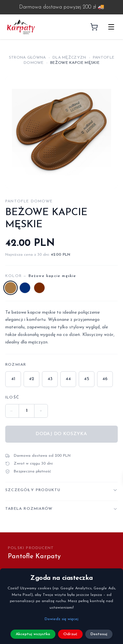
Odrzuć (70, 634)
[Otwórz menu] (111, 27)
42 (31, 379)
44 (68, 379)
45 (87, 379)
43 (50, 379)
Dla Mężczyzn (69, 58)
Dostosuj (99, 634)
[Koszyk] (94, 27)
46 (105, 379)
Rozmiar (16, 365)
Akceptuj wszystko (33, 634)
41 (13, 379)
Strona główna (27, 58)
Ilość (12, 397)
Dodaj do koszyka (61, 434)
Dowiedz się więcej (61, 619)
